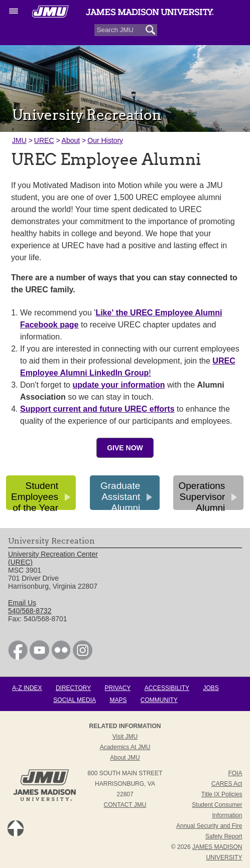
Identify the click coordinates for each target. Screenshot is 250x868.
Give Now (125, 448)
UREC (44, 140)
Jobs (211, 688)
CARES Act (227, 784)
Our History (105, 140)
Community (159, 700)
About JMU (125, 758)
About (71, 140)
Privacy (118, 688)
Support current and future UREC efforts (97, 409)
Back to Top (16, 828)
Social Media (75, 700)
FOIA (235, 773)
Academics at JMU (125, 747)
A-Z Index (27, 688)
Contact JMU (125, 805)
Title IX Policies (222, 794)
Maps (118, 700)
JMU (19, 140)
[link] (18, 657)
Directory (73, 688)
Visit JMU (125, 737)
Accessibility (167, 688)
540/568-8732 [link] (30, 611)
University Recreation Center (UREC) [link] (53, 558)
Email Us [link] (22, 603)
